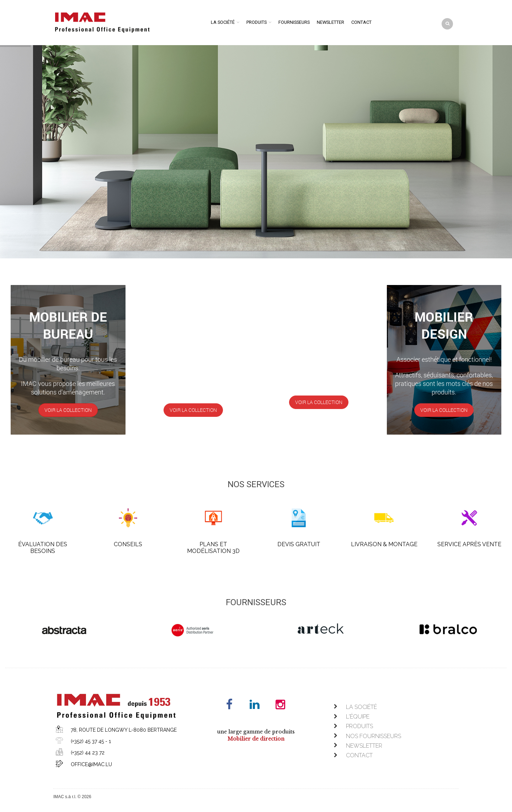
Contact (361, 22)
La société (223, 22)
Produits (257, 22)
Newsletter (330, 22)
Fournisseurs (294, 22)
